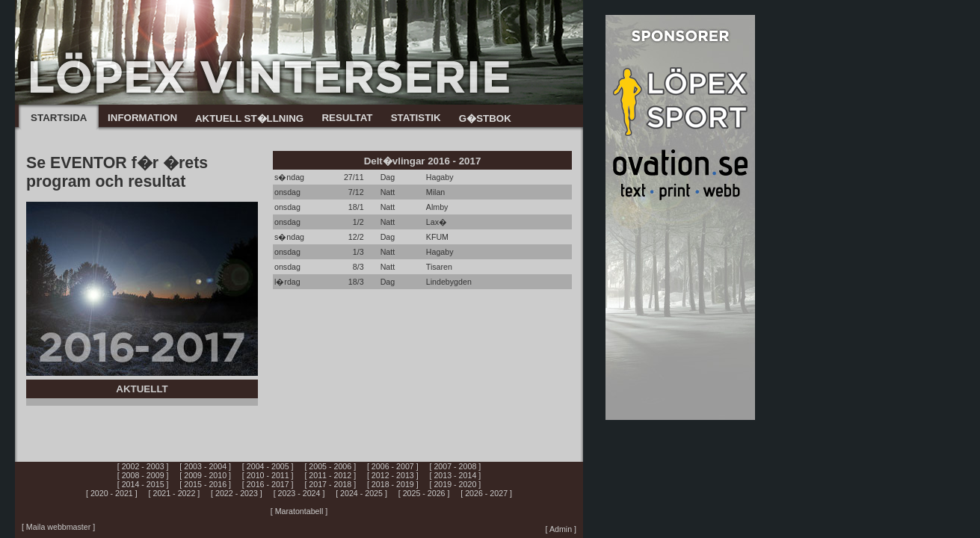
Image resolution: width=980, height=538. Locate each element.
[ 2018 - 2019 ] (393, 484)
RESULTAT (347, 118)
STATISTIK (416, 118)
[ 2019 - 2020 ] (456, 484)
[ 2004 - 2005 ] (268, 466)
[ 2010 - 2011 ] (268, 475)
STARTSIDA (59, 118)
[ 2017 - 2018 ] (330, 484)
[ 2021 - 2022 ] (175, 493)
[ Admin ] (561, 529)
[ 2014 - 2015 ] (143, 484)
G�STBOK (485, 118)
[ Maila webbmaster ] (58, 527)
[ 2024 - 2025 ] (361, 493)
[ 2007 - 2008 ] (456, 466)
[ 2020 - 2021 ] (112, 493)
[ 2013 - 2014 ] (456, 475)
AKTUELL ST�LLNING (249, 118)
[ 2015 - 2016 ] (205, 484)
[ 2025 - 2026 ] (424, 493)
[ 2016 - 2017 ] (268, 484)
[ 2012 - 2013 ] (393, 475)
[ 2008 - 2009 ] (143, 475)
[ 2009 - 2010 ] (205, 475)
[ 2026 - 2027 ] (486, 493)
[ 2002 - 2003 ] (143, 466)
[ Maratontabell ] (299, 511)
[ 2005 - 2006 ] (330, 466)
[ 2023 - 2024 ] (299, 493)
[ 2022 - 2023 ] (237, 493)
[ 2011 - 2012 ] (330, 475)
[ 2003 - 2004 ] (205, 466)
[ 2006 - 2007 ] (393, 466)
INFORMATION (142, 118)
